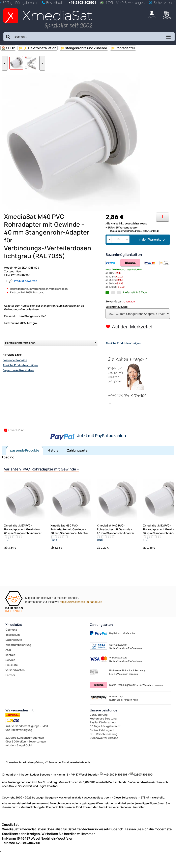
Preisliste (12, 679)
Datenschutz (14, 654)
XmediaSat (14, 639)
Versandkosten (15, 684)
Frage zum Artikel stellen (18, 384)
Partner (10, 689)
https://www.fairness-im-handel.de (81, 616)
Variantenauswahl (116, 321)
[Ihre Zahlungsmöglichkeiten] (163, 231)
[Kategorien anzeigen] (168, 38)
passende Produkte (15, 374)
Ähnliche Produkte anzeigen (20, 379)
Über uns (11, 644)
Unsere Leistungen (105, 724)
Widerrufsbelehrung (18, 659)
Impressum (13, 649)
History (53, 464)
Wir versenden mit (20, 724)
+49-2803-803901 (82, 3)
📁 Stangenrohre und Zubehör (84, 48)
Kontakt (10, 669)
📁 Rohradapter (123, 48)
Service (10, 674)
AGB (8, 664)
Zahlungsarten (78, 464)
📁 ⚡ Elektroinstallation (38, 48)
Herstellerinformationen (20, 357)
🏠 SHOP (8, 48)
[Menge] (118, 254)
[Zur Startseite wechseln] (48, 29)
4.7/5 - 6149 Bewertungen (122, 3)
